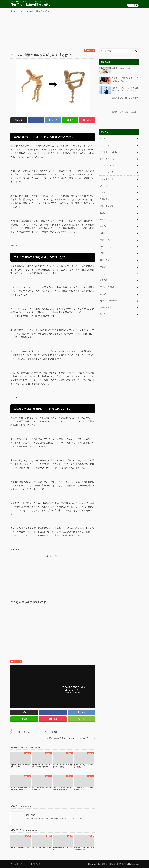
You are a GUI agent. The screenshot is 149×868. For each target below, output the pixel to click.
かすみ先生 (31, 815)
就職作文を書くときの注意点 (118, 116)
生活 (104, 272)
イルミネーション (109, 152)
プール (104, 185)
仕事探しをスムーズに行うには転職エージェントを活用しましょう (119, 90)
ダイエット (107, 158)
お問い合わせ (36, 864)
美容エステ (17, 661)
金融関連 (106, 306)
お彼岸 (104, 138)
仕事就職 (106, 199)
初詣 (103, 212)
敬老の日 (105, 239)
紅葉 (104, 279)
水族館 (104, 265)
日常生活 (106, 245)
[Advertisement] (74, 30)
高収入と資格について (115, 71)
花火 (103, 292)
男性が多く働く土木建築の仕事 (119, 102)
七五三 (104, 192)
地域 (103, 225)
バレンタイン (107, 178)
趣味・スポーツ (108, 299)
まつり (105, 145)
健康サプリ (106, 205)
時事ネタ (105, 259)
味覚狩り (106, 219)
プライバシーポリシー (19, 864)
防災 (103, 312)
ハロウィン (106, 172)
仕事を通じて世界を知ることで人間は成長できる (119, 80)
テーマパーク (107, 165)
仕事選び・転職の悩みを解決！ (32, 5)
